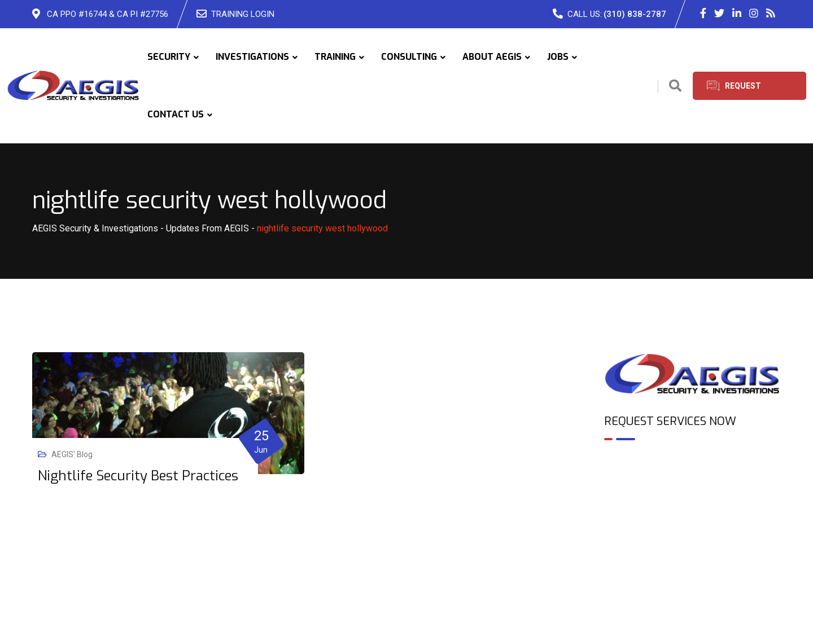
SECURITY (169, 57)
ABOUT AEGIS (492, 57)
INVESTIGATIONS (252, 57)
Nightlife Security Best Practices (138, 476)
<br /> (693, 498)
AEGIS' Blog (72, 454)
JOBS (558, 57)
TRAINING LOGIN (243, 14)
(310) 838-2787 (635, 14)
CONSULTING (409, 57)
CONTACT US (176, 114)
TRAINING (335, 57)
